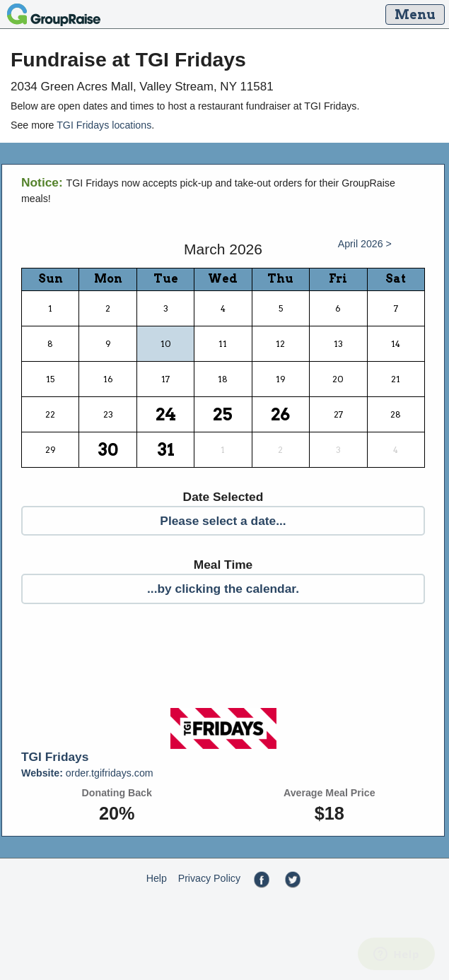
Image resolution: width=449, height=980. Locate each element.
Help (157, 878)
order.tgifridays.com (87, 773)
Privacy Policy (209, 878)
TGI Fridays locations (104, 125)
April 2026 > (365, 244)
